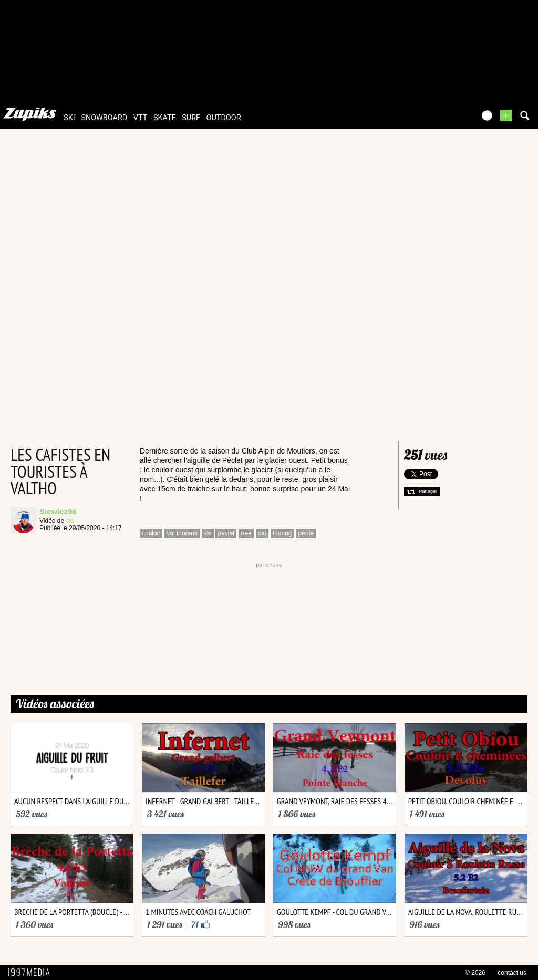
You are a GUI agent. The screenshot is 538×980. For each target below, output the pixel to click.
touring (282, 533)
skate (165, 118)
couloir (151, 533)
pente (306, 533)
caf (262, 533)
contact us (512, 973)
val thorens (182, 533)
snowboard (104, 118)
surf (191, 118)
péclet (226, 533)
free (246, 533)
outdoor (224, 118)
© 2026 (475, 973)
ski (69, 118)
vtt (140, 118)
